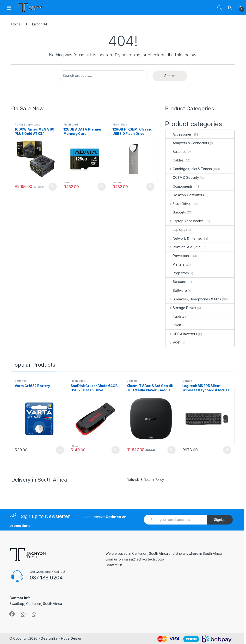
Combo (187, 381)
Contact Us (114, 565)
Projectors (177, 273)
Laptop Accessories (184, 221)
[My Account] (230, 8)
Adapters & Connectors (187, 143)
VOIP (173, 343)
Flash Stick (120, 125)
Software (176, 290)
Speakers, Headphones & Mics (193, 299)
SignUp (220, 520)
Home (16, 24)
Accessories (179, 134)
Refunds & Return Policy (145, 480)
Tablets (175, 316)
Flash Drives (178, 204)
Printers (175, 264)
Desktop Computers (185, 195)
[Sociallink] (12, 614)
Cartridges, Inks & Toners (189, 169)
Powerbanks (179, 256)
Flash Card (71, 125)
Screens (176, 282)
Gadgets (176, 212)
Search (220, 8)
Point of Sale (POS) (184, 247)
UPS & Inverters (181, 334)
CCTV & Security (182, 177)
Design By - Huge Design (61, 638)
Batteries (176, 152)
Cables (175, 160)
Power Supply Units (27, 125)
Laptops (175, 230)
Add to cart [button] (53, 187)
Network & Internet (184, 238)
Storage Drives (181, 308)
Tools (173, 325)
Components (179, 186)
